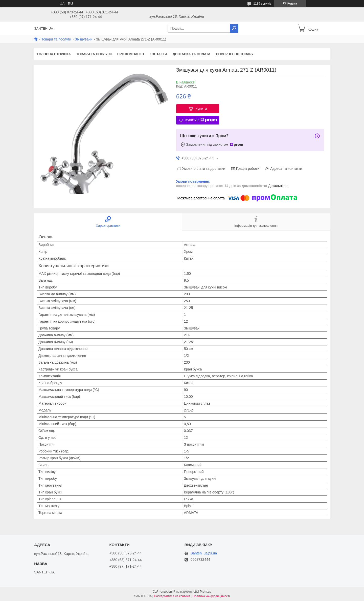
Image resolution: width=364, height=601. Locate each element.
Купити (201, 109)
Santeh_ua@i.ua (204, 553)
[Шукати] (234, 28)
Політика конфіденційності (211, 596)
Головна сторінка (54, 54)
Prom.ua (206, 592)
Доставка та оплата (191, 54)
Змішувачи (84, 39)
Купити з (201, 120)
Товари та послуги (56, 39)
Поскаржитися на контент (172, 596)
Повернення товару (235, 54)
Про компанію (131, 54)
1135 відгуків (262, 4)
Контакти (158, 54)
